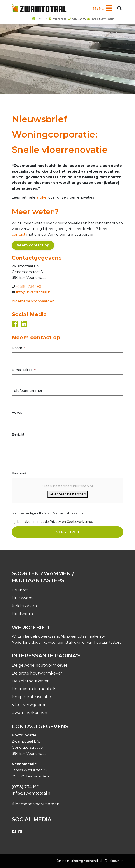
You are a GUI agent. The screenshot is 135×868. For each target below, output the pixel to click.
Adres (17, 412)
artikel (42, 197)
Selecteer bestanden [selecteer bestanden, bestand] (67, 494)
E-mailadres (24, 370)
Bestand (19, 473)
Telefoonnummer (27, 391)
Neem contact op (33, 245)
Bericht (18, 434)
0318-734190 (79, 19)
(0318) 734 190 (29, 287)
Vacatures (42, 19)
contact (19, 234)
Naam (19, 348)
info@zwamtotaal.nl (103, 19)
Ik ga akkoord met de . (54, 522)
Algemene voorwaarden (33, 301)
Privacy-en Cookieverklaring (71, 522)
